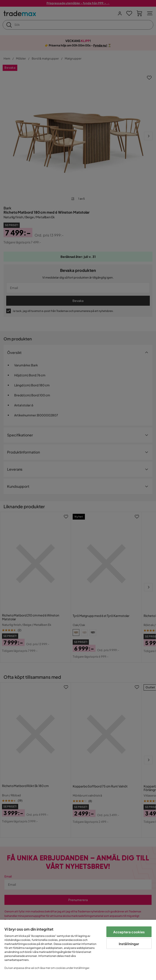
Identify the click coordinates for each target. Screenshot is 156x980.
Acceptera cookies (129, 932)
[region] (78, 950)
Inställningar (129, 944)
